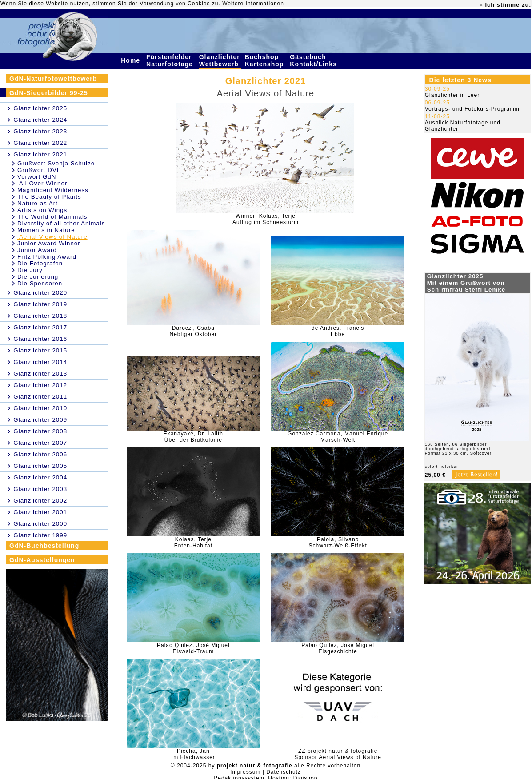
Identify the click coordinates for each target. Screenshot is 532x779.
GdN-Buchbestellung (44, 546)
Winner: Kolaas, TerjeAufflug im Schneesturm (266, 219)
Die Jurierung (38, 277)
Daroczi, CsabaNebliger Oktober (193, 331)
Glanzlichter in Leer (452, 95)
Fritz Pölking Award (47, 257)
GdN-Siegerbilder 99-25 (49, 93)
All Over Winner (42, 183)
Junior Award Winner (49, 243)
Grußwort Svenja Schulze (56, 163)
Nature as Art (38, 203)
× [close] (481, 5)
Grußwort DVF (39, 170)
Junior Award (37, 250)
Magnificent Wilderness (53, 190)
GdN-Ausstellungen (42, 560)
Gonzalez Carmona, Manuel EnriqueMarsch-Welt (338, 437)
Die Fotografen (40, 263)
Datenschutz (284, 772)
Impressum (245, 772)
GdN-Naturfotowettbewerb (53, 79)
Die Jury (30, 270)
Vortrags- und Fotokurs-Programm (472, 109)
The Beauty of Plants (49, 197)
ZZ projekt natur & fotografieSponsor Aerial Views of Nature (338, 754)
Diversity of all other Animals (61, 223)
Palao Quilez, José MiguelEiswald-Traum (193, 648)
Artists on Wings (42, 210)
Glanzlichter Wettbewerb (220, 60)
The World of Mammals (52, 217)
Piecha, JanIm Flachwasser (193, 754)
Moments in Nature (46, 230)
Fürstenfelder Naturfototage (171, 60)
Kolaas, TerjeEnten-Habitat (193, 543)
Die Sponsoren (40, 283)
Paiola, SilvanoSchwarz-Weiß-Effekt (338, 543)
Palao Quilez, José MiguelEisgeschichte (338, 648)
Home (132, 60)
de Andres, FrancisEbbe (338, 331)
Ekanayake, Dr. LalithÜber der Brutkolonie (193, 437)
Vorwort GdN (37, 177)
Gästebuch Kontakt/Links (314, 60)
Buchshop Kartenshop (266, 60)
